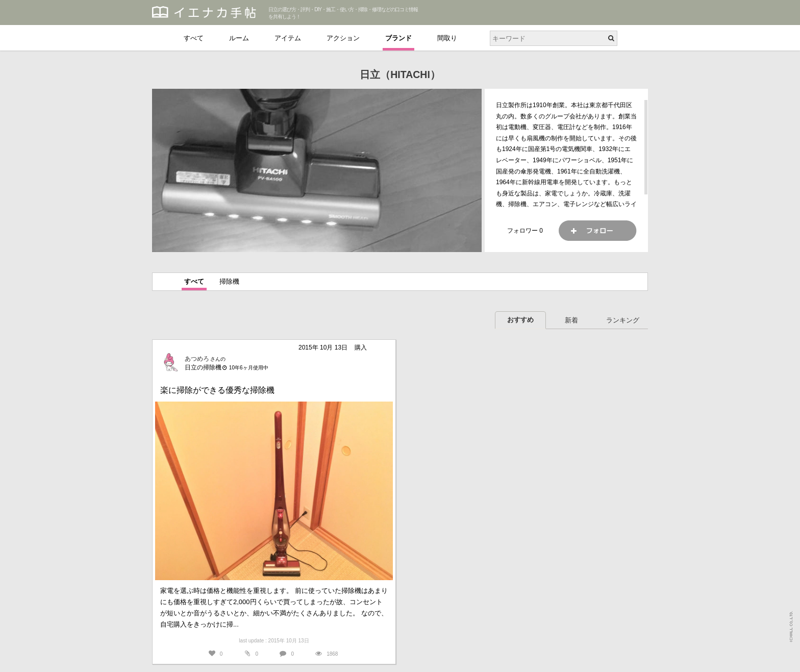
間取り (447, 38)
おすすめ (520, 320)
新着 (571, 320)
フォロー (597, 231)
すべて (194, 38)
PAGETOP (782, 659)
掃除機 (229, 281)
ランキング (623, 320)
